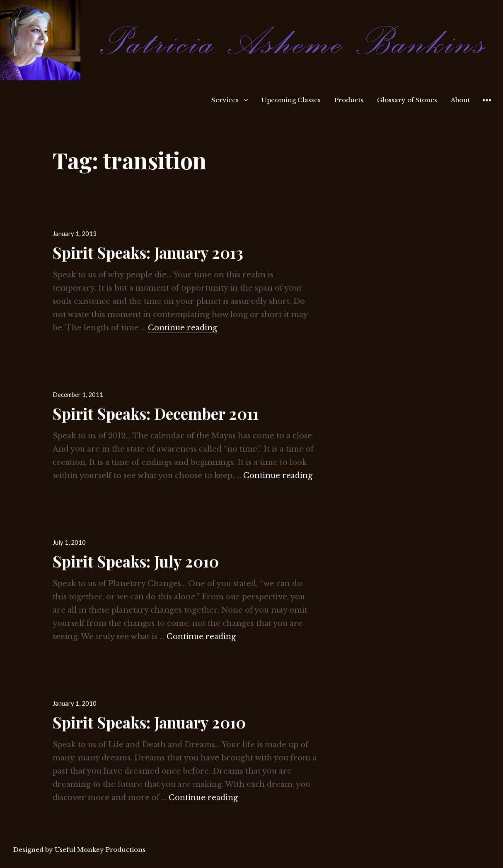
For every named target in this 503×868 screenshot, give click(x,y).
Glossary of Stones (407, 100)
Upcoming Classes (291, 100)
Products (349, 100)
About (460, 100)
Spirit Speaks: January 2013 (148, 252)
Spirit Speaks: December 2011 (156, 413)
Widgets (487, 106)
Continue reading (183, 328)
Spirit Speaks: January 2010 (149, 722)
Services (225, 100)
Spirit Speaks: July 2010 (136, 561)
